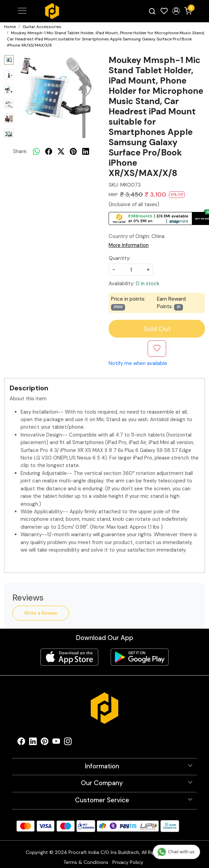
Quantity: (120, 258)
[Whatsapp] (36, 151)
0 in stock (147, 284)
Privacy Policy (128, 862)
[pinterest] (73, 151)
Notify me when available (138, 363)
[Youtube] (56, 743)
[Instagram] (68, 743)
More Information (129, 245)
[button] (176, 11)
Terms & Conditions (86, 862)
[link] (152, 11)
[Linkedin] (33, 743)
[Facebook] (21, 743)
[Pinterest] (45, 743)
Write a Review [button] (41, 613)
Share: (20, 151)
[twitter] (61, 151)
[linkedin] (86, 151)
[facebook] (49, 151)
